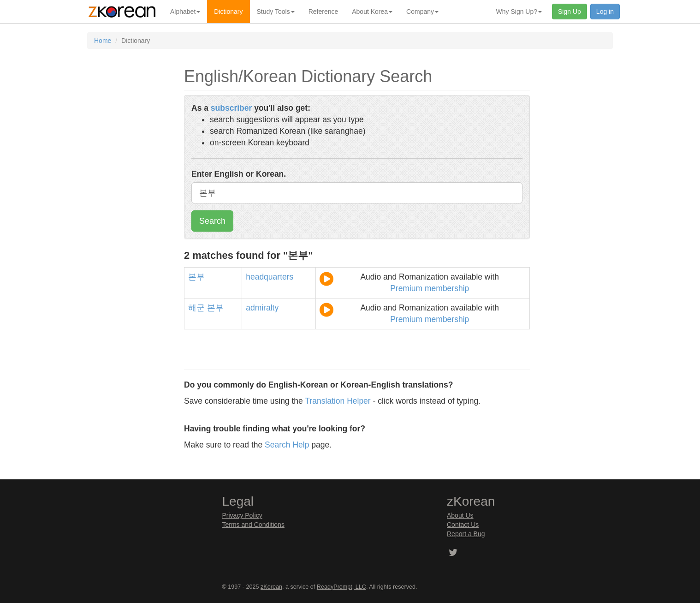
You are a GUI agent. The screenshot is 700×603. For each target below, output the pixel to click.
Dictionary (228, 12)
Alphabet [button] (185, 12)
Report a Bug (466, 534)
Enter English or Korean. (239, 174)
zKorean (271, 587)
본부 (196, 277)
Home (103, 41)
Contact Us (463, 525)
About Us (460, 515)
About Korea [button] (372, 12)
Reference (323, 12)
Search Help (287, 445)
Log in (605, 12)
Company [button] (422, 12)
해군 (196, 308)
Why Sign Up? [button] (519, 12)
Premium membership (430, 288)
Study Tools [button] (276, 12)
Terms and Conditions (253, 525)
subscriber (231, 108)
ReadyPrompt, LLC (341, 587)
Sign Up (569, 12)
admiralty (262, 308)
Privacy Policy (242, 515)
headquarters (270, 277)
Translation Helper (338, 401)
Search (212, 221)
